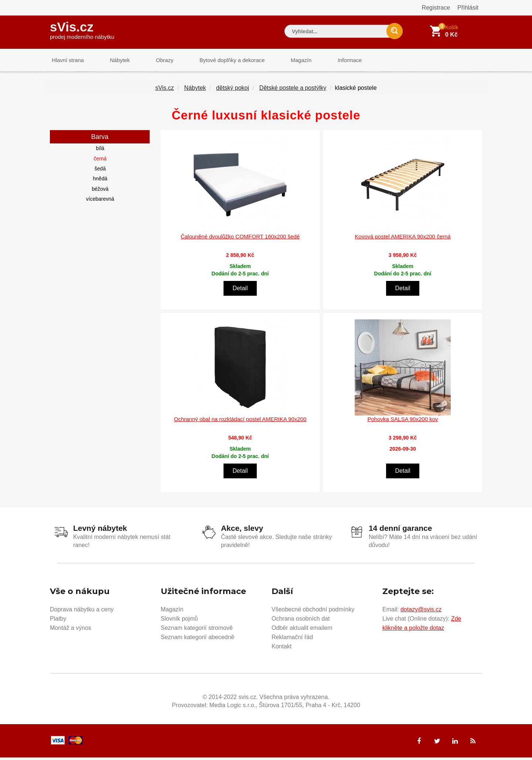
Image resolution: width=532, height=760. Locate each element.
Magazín (287, 61)
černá (100, 161)
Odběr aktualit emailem (302, 630)
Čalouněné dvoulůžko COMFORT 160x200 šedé (240, 239)
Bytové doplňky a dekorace (221, 61)
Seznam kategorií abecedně (197, 640)
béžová (100, 191)
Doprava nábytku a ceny (82, 612)
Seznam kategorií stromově (197, 630)
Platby (58, 621)
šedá (100, 172)
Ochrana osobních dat (301, 621)
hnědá (100, 181)
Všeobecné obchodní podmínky (313, 612)
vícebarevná (100, 202)
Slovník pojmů (179, 621)
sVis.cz (82, 29)
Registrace (436, 8)
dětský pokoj (233, 91)
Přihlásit (468, 8)
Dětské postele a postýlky (293, 91)
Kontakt (282, 649)
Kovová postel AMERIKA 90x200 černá (403, 239)
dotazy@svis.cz (421, 612)
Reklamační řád (292, 640)
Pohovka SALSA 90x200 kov (403, 422)
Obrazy (156, 61)
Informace (332, 61)
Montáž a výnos (71, 630)
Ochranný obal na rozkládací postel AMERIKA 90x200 (240, 422)
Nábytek (115, 61)
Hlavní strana (66, 61)
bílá (100, 151)
